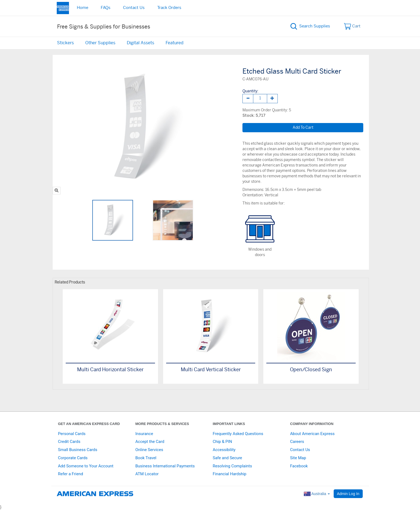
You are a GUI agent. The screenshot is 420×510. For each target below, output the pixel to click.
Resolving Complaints (233, 466)
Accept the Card (150, 442)
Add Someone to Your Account (86, 466)
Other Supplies (100, 43)
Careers (297, 442)
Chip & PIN (222, 442)
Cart (352, 26)
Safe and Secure (228, 458)
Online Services (149, 450)
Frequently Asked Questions (238, 434)
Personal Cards (72, 434)
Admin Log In (348, 494)
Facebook (299, 466)
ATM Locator (147, 474)
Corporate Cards (73, 458)
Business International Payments (165, 466)
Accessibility (224, 450)
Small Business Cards (78, 450)
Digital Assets (140, 43)
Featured (175, 43)
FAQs (106, 8)
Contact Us (134, 8)
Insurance (144, 434)
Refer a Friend (71, 474)
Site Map (298, 458)
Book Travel (146, 458)
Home (83, 8)
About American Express (312, 434)
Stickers (65, 43)
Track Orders (169, 8)
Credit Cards (69, 442)
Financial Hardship (230, 474)
